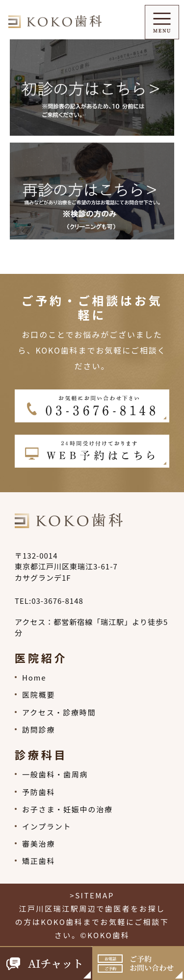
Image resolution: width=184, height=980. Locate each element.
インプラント (47, 826)
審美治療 (39, 844)
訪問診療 (39, 729)
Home (34, 677)
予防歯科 (39, 792)
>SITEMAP (92, 895)
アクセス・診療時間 (59, 712)
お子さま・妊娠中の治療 (67, 809)
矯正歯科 (39, 861)
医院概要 (39, 695)
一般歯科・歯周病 (55, 774)
